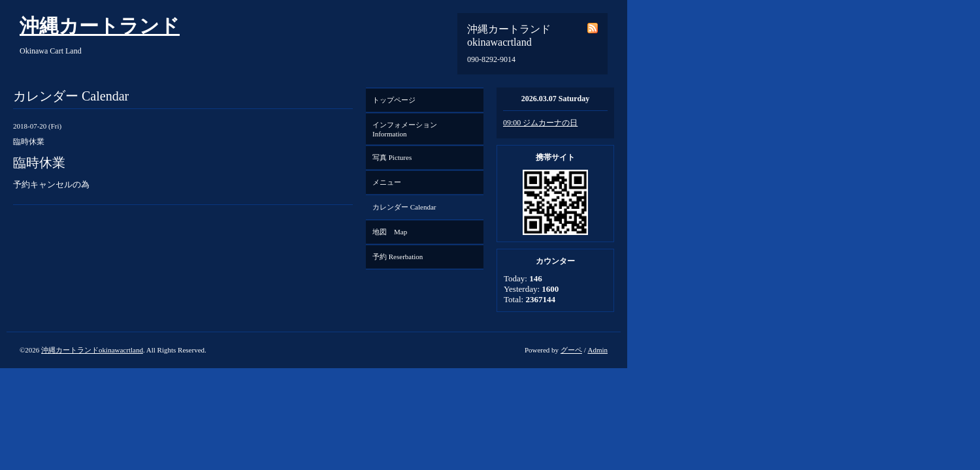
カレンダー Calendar (404, 207)
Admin (597, 350)
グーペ (571, 350)
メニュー (387, 182)
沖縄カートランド (100, 26)
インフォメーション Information (408, 129)
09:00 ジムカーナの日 (540, 123)
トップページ (394, 100)
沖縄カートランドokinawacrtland (92, 350)
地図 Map (390, 232)
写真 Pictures (392, 157)
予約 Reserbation (398, 257)
